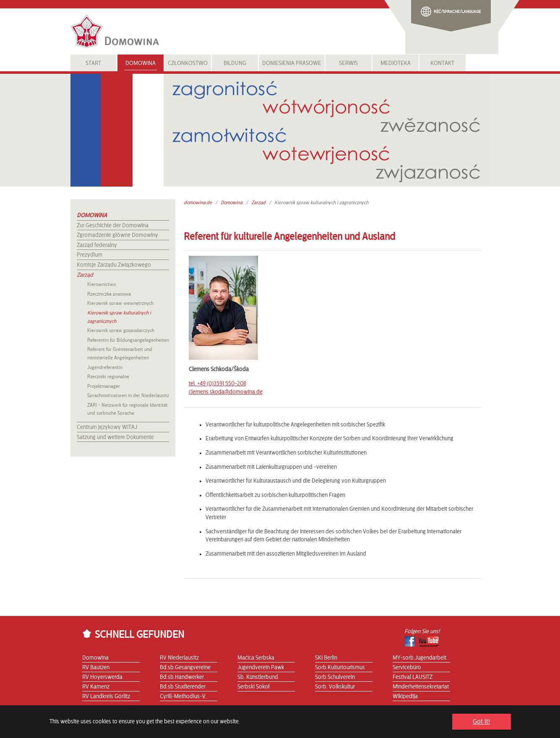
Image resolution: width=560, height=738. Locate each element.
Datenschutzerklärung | (201, 726)
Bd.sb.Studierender (183, 687)
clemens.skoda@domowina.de (226, 392)
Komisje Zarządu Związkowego (114, 265)
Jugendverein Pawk (261, 668)
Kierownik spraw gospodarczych (121, 330)
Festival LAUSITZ (413, 677)
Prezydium (90, 255)
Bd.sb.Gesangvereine (185, 668)
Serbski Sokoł (254, 687)
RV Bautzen (96, 668)
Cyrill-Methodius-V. (183, 696)
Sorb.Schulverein (335, 677)
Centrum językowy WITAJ (107, 427)
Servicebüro (407, 668)
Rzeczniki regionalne (108, 377)
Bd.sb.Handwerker (182, 677)
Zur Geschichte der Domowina (113, 226)
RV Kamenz (96, 687)
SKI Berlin (326, 658)
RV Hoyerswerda (102, 677)
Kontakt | (108, 726)
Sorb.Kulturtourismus (340, 668)
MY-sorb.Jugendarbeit (419, 658)
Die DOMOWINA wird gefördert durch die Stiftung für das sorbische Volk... (317, 726)
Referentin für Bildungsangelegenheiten (128, 340)
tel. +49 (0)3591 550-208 (217, 384)
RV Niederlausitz (179, 658)
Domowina (92, 216)
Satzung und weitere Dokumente (115, 437)
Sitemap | (131, 726)
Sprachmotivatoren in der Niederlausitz (128, 395)
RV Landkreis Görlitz (106, 696)
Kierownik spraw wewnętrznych (120, 303)
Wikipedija (405, 696)
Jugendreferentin (105, 367)
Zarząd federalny (97, 245)
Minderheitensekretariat (421, 687)
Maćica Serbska (256, 658)
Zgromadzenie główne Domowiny (117, 235)
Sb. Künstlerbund (258, 677)
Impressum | (158, 726)
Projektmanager (104, 386)
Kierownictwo (102, 284)
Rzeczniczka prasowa (109, 294)
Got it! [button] (481, 722)
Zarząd (85, 275)
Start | (89, 726)
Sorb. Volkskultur (335, 687)
